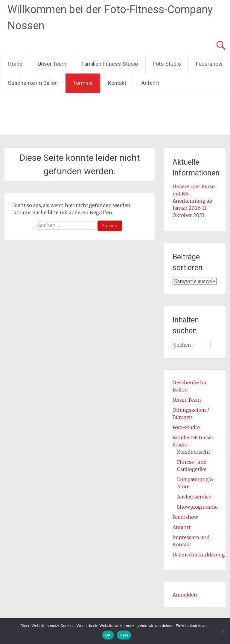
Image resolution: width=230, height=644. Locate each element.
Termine (83, 83)
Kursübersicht (194, 452)
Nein (124, 635)
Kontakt (117, 83)
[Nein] (223, 631)
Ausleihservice (194, 497)
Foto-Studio (167, 64)
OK (108, 635)
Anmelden (185, 595)
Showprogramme (197, 507)
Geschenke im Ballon (33, 83)
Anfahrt (150, 83)
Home (15, 64)
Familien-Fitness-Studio (110, 64)
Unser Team (52, 64)
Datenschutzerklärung (199, 555)
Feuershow (209, 64)
